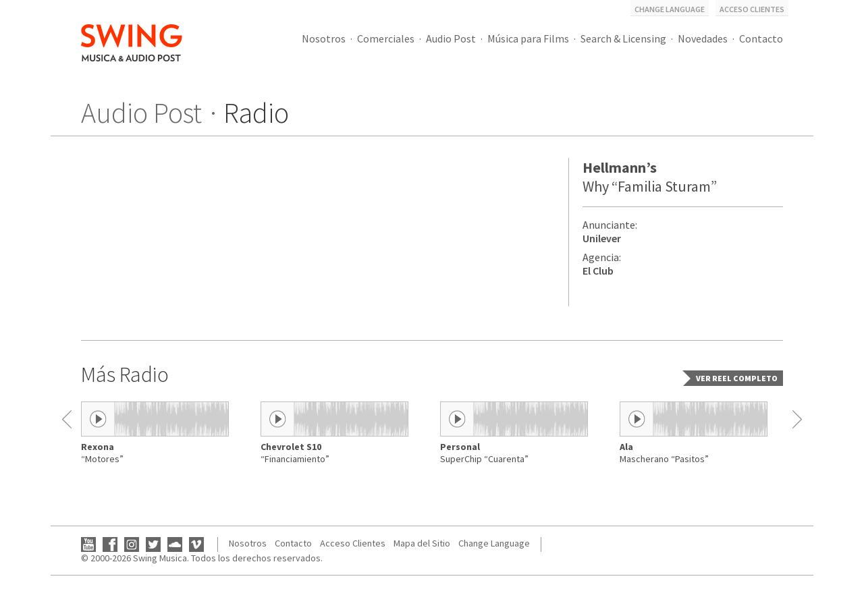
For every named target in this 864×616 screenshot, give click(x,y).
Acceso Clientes (752, 9)
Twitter (153, 544)
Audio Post (451, 38)
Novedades (703, 38)
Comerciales (386, 38)
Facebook (110, 544)
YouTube (88, 544)
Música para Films (528, 38)
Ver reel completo (737, 378)
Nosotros (324, 38)
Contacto (761, 38)
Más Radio (125, 374)
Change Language (670, 9)
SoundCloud (175, 544)
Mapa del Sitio (422, 543)
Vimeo (196, 544)
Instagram (132, 544)
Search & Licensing (623, 38)
